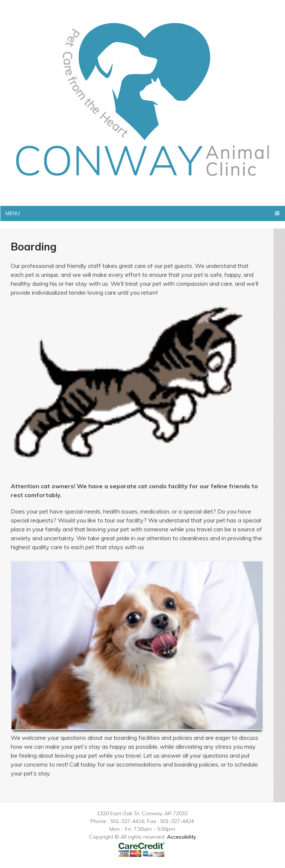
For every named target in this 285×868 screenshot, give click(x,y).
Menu (13, 213)
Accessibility (181, 837)
